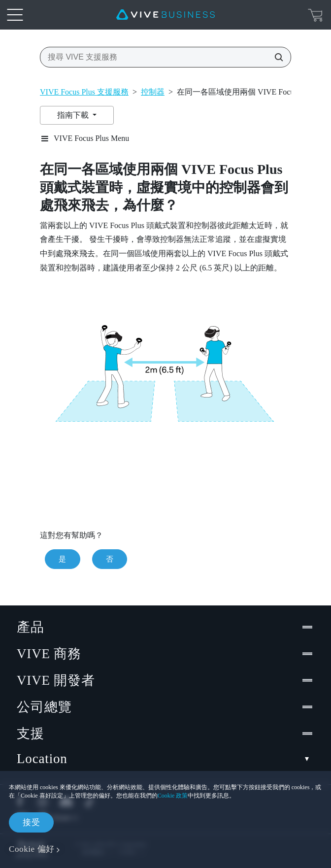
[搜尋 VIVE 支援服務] (276, 57)
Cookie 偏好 (32, 849)
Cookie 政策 (173, 796)
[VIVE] (165, 15)
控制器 (153, 92)
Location (165, 759)
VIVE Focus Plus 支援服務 (84, 92)
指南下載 (74, 115)
